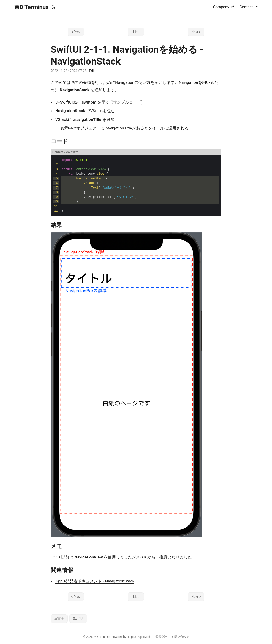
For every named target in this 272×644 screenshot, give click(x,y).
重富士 (59, 619)
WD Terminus (32, 7)
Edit (92, 71)
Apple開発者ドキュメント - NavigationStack (95, 581)
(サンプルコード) (127, 102)
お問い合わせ (180, 637)
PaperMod (143, 637)
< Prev (76, 32)
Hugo (130, 637)
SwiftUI (78, 619)
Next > (196, 32)
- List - (136, 32)
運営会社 (161, 637)
